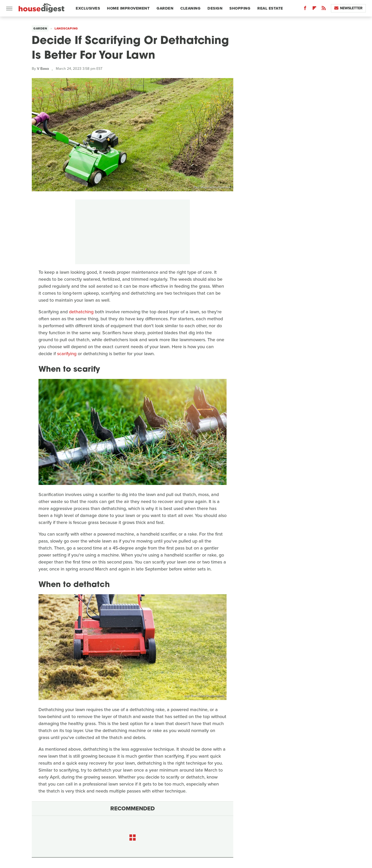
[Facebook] (305, 9)
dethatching (81, 312)
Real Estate (270, 8)
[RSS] (324, 9)
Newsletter (348, 8)
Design (215, 8)
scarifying (67, 354)
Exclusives (88, 8)
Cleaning (190, 8)
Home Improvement (128, 8)
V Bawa (43, 69)
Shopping (240, 8)
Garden (165, 8)
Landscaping (66, 28)
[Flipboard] (314, 9)
